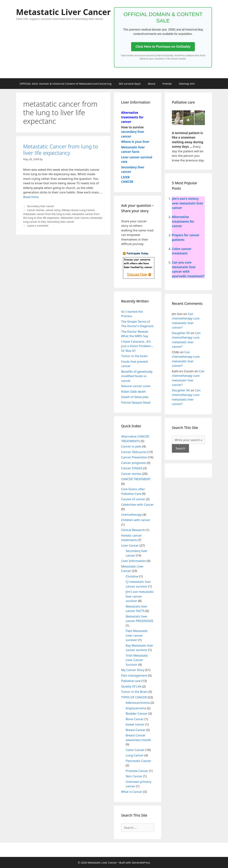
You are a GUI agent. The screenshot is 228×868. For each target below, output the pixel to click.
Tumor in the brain (134, 356)
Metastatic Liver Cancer (63, 12)
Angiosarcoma (136, 708)
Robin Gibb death (134, 392)
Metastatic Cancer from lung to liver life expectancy (61, 150)
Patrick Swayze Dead (136, 402)
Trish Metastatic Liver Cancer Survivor (137, 660)
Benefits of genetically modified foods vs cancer (137, 376)
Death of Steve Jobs (135, 397)
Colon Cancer (135, 750)
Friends (167, 84)
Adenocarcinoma (138, 703)
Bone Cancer (135, 719)
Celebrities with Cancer (137, 505)
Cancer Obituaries (134, 452)
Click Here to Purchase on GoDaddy (163, 47)
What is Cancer (132, 792)
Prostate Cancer (137, 771)
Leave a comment (38, 226)
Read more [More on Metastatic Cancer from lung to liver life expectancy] (31, 197)
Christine (132, 576)
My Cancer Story (133, 670)
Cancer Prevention (134, 457)
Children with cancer (136, 520)
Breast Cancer (136, 730)
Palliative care (131, 681)
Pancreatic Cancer (138, 761)
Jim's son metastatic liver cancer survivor (140, 596)
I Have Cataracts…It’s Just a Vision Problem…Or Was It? (137, 346)
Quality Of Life (131, 686)
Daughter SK (181, 333)
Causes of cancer (133, 499)
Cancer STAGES (132, 468)
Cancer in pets (131, 446)
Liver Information (134, 561)
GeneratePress (141, 862)
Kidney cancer (70, 210)
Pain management (134, 675)
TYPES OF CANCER (134, 697)
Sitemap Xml (187, 84)
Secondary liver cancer (41, 206)
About (152, 84)
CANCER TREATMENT (136, 479)
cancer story (53, 210)
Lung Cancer (87, 210)
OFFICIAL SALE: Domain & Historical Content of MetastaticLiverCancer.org (66, 84)
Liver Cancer (130, 545)
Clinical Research (133, 530)
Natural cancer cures (136, 386)
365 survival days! (130, 84)
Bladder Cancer (137, 713)
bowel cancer (135, 724)
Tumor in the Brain (134, 692)
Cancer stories (36, 210)
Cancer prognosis (134, 463)
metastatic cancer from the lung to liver (47, 214)
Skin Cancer (134, 776)
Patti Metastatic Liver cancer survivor (137, 635)
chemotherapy (131, 515)
